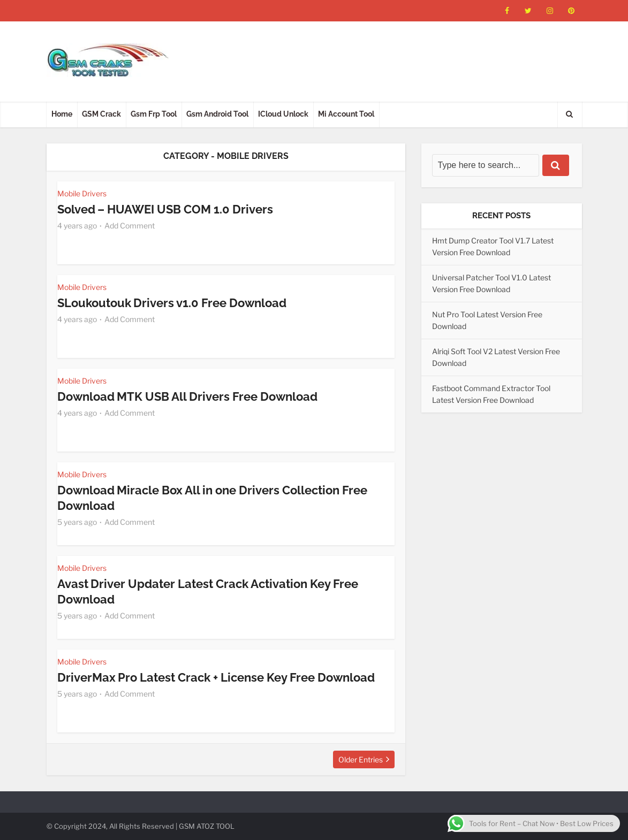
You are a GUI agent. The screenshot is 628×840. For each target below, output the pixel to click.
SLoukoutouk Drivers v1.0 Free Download (172, 303)
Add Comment (130, 225)
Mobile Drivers (82, 193)
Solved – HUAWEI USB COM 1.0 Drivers (165, 209)
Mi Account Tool (346, 114)
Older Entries (361, 759)
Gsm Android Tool (217, 114)
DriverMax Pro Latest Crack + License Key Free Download (216, 677)
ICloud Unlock (283, 114)
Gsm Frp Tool (154, 114)
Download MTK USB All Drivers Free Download (188, 396)
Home (62, 114)
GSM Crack (101, 114)
